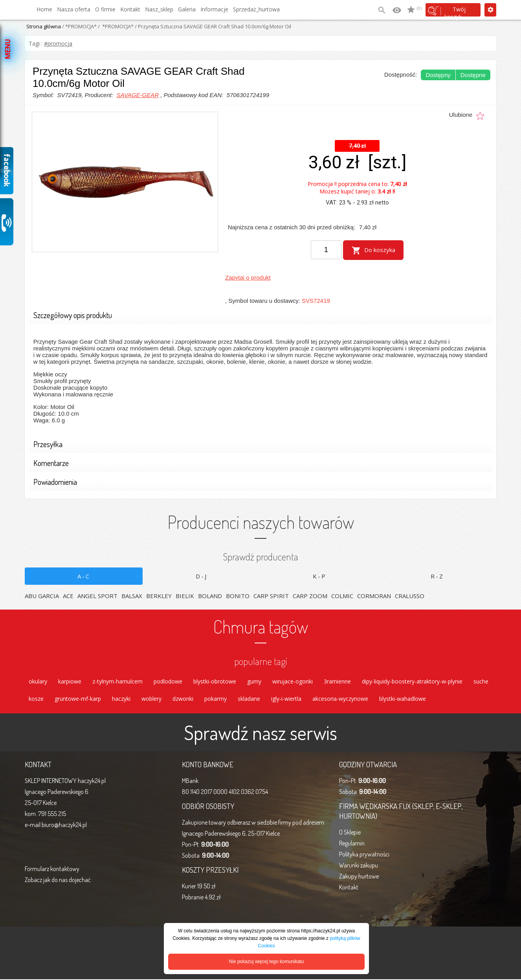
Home (44, 9)
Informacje (214, 9)
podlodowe (168, 681)
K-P (320, 575)
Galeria (187, 9)
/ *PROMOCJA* (79, 26)
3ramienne (337, 681)
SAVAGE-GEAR (138, 95)
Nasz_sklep (159, 9)
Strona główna (44, 26)
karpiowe (70, 681)
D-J (202, 575)
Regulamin (352, 844)
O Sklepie (350, 833)
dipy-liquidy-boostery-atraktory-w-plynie (412, 681)
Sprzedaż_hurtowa (256, 9)
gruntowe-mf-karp (78, 699)
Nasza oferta (74, 9)
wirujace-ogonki (293, 681)
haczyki (121, 699)
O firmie (105, 9)
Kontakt (130, 9)
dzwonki (183, 699)
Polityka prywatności (364, 855)
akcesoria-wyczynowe (340, 699)
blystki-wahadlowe (403, 699)
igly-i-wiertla (286, 699)
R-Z (437, 575)
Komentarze (258, 463)
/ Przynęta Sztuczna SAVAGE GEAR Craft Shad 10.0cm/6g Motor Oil (212, 26)
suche (481, 681)
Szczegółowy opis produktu (258, 315)
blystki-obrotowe (215, 681)
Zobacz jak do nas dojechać (58, 881)
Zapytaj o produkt (248, 277)
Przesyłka (258, 444)
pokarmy (216, 699)
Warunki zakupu (359, 866)
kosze (36, 699)
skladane (249, 699)
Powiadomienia (258, 482)
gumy (254, 681)
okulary (38, 681)
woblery (151, 699)
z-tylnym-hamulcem (117, 681)
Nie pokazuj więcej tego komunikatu (267, 962)
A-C (84, 575)
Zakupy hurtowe (359, 877)
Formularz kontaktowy (52, 869)
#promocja (58, 43)
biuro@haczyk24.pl (64, 825)
